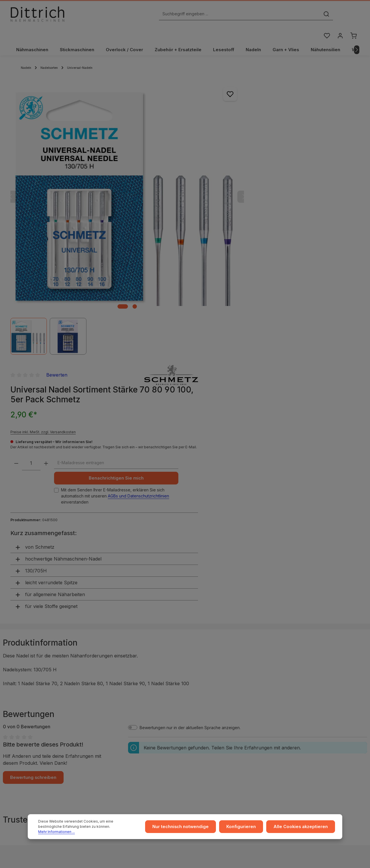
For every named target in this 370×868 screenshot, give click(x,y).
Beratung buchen (35, 754)
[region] (110, 183)
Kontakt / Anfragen (306, 726)
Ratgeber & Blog (304, 689)
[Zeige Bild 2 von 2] (117, 258)
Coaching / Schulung (308, 698)
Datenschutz (115, 707)
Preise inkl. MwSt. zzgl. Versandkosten (254, 133)
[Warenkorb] (353, 15)
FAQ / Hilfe (298, 735)
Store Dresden (209, 726)
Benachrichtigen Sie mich (310, 184)
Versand (203, 698)
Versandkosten (295, 857)
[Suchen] (265, 15)
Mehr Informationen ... (105, 831)
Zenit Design (191, 860)
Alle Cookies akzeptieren (303, 828)
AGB (107, 698)
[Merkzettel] (326, 15)
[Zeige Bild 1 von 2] (105, 258)
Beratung (297, 707)
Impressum (113, 689)
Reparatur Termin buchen (43, 760)
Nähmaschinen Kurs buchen (45, 749)
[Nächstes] (357, 36)
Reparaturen (300, 716)
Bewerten (267, 76)
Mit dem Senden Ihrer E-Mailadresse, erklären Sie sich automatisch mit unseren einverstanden (311, 205)
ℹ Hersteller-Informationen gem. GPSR (185, 653)
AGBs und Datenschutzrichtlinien (302, 208)
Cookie (110, 726)
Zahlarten (204, 707)
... (197, 689)
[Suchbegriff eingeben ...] (178, 15)
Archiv (201, 735)
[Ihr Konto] (340, 15)
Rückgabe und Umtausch (219, 716)
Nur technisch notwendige (188, 828)
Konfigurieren (246, 828)
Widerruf (111, 716)
